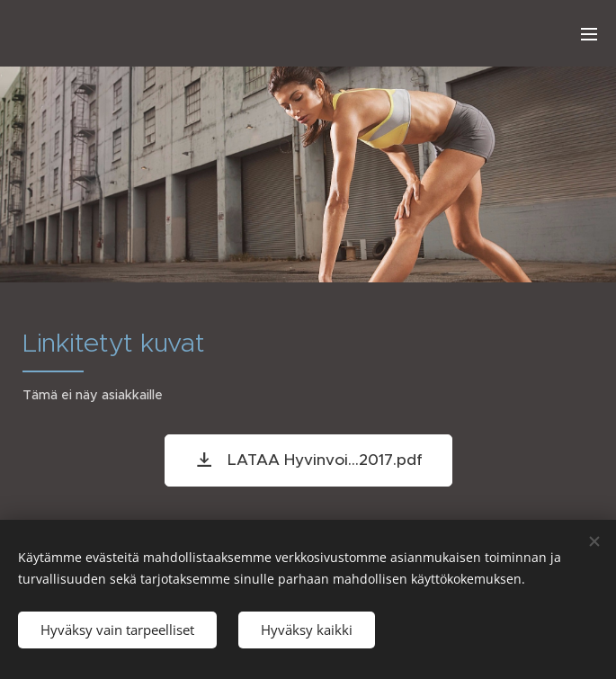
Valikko (589, 34)
